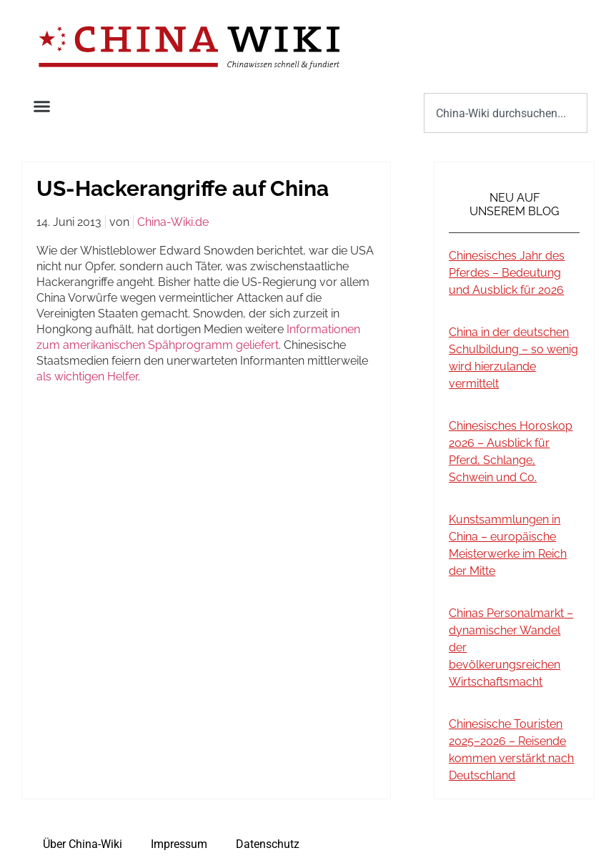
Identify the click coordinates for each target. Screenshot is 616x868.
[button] (42, 107)
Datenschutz (268, 844)
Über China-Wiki (83, 844)
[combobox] (506, 113)
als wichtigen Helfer (87, 376)
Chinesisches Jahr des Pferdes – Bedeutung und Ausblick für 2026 (507, 273)
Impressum (179, 844)
